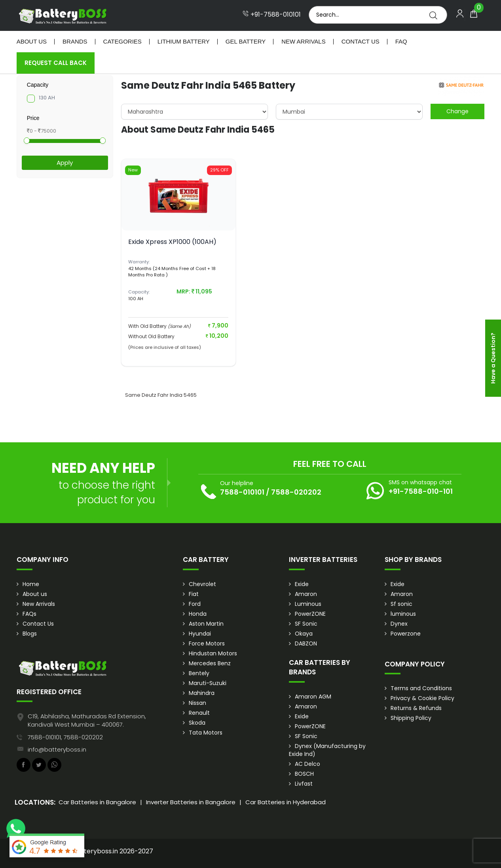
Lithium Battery (184, 41)
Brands (75, 41)
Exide (302, 584)
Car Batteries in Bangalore (97, 802)
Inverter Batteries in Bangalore (191, 802)
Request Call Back (56, 63)
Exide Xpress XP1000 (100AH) (172, 242)
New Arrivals (303, 41)
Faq (401, 41)
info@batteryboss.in (57, 749)
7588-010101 (242, 492)
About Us (32, 41)
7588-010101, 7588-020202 (65, 737)
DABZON (306, 643)
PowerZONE (310, 614)
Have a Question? (493, 358)
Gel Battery (246, 41)
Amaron (306, 594)
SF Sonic (306, 624)
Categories (122, 41)
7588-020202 (296, 492)
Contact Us (361, 41)
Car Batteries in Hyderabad (286, 802)
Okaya (304, 634)
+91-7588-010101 (272, 15)
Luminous (308, 604)
